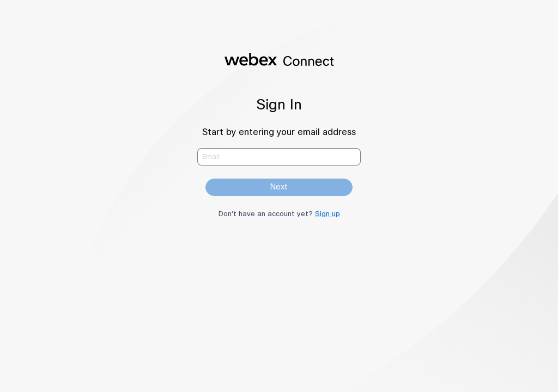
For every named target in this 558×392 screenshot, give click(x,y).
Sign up (327, 214)
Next (279, 187)
